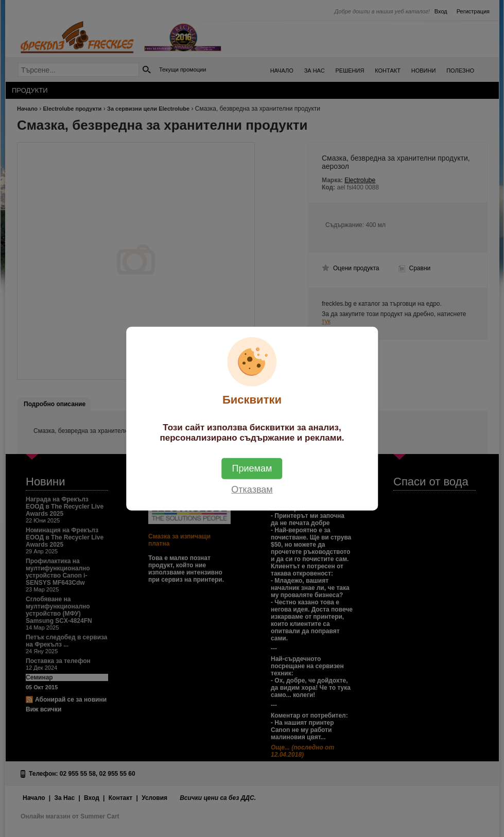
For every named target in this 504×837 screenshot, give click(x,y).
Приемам (252, 468)
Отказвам (252, 489)
